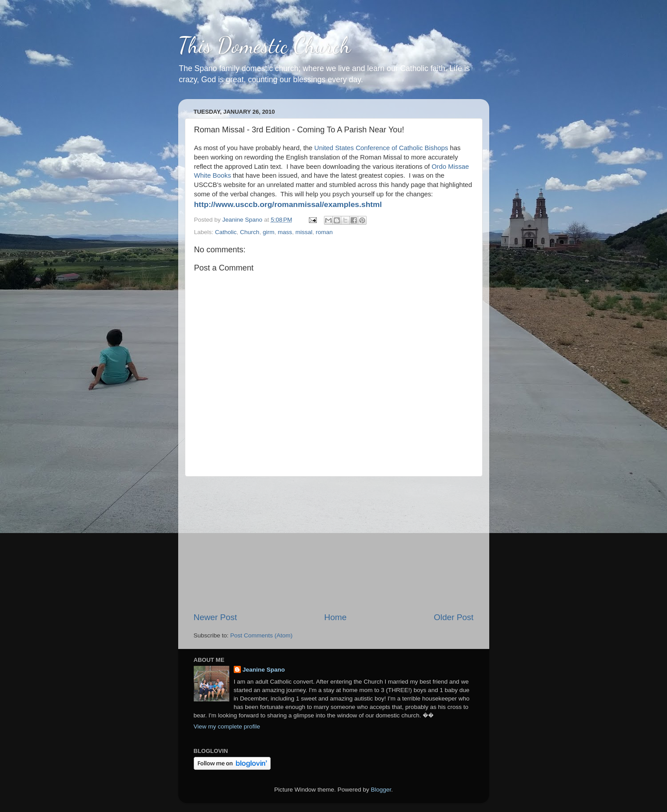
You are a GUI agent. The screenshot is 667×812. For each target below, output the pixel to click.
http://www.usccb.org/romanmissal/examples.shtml (288, 204)
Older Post (453, 617)
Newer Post (216, 617)
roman (324, 232)
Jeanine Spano (264, 670)
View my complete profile (227, 726)
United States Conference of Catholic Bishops (381, 148)
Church (250, 232)
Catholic (226, 232)
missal (304, 232)
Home (335, 617)
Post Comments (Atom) (261, 635)
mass (285, 232)
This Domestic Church (264, 45)
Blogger (381, 790)
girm (268, 232)
